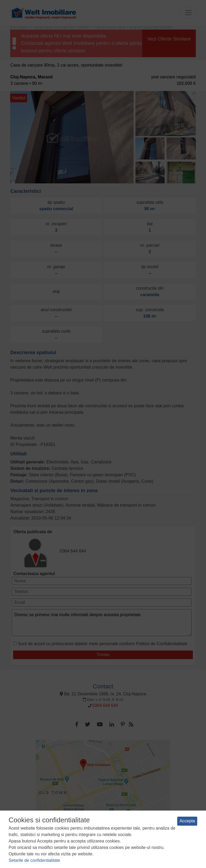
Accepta (187, 821)
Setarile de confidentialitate (34, 860)
